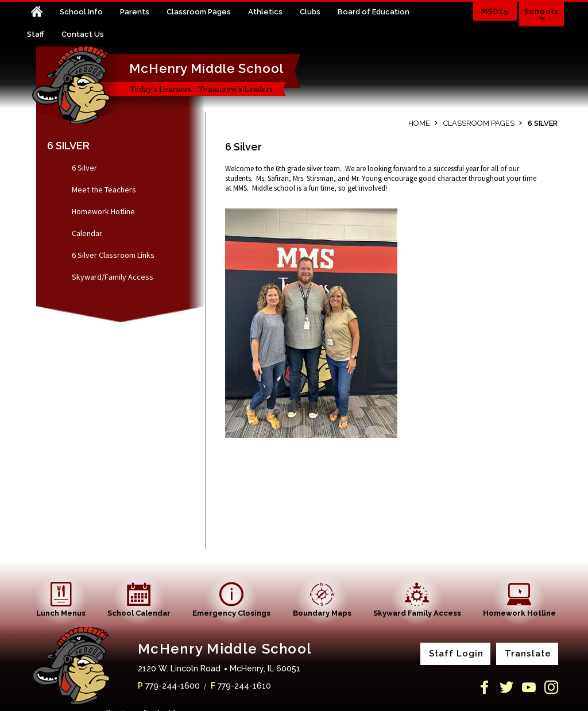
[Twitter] (506, 687)
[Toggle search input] (451, 15)
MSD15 (495, 11)
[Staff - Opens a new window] (44, 35)
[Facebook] (484, 687)
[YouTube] (529, 687)
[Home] (43, 13)
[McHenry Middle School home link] (76, 85)
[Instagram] (551, 687)
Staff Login (456, 654)
